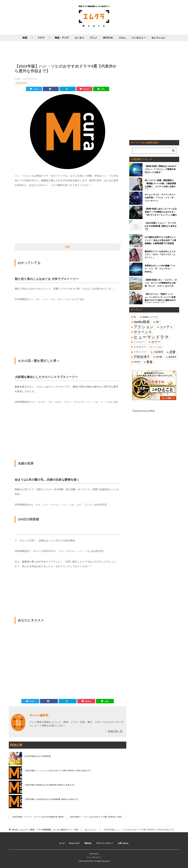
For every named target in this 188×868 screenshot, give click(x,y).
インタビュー (139, 38)
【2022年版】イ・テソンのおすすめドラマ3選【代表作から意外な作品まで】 (98, 817)
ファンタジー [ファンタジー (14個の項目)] (139, 342)
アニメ (94, 38)
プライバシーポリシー (105, 843)
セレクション (158, 38)
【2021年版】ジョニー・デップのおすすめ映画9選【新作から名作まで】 (161, 226)
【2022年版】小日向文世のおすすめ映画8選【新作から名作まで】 (51, 799)
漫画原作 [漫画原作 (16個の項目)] (172, 357)
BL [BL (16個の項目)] (135, 317)
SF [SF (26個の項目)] (158, 322)
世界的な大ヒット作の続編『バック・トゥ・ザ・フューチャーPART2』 (160, 269)
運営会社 (88, 843)
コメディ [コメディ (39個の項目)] (166, 327)
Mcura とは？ (75, 843)
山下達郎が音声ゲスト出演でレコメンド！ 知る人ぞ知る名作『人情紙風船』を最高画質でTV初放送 (160, 240)
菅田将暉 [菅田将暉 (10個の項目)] (137, 362)
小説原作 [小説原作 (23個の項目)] (158, 352)
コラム (122, 38)
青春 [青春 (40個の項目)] (150, 362)
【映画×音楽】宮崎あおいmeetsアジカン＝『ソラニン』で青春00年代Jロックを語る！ (161, 169)
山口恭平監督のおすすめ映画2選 (38, 756)
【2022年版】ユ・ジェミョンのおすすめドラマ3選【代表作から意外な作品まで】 (58, 771)
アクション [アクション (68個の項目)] (144, 327)
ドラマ (41, 38)
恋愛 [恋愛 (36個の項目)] (172, 352)
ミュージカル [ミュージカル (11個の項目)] (157, 347)
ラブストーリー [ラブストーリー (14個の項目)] (140, 352)
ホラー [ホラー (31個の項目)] (156, 342)
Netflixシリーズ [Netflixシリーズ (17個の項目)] (150, 317)
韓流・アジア (62, 38)
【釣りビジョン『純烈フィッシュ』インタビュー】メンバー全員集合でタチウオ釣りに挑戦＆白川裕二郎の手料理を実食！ (160, 298)
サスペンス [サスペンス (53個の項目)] (143, 332)
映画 (25, 38)
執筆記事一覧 (115, 731)
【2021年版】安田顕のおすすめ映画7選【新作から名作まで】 (50, 785)
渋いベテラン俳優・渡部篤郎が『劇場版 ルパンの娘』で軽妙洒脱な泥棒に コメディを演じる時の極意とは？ (160, 184)
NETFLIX (108, 38)
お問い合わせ (123, 843)
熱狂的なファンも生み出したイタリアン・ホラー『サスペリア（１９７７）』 (160, 254)
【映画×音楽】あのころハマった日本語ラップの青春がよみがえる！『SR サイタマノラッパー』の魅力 (161, 212)
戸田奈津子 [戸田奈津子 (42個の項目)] (142, 357)
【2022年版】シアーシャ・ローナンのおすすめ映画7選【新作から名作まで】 (40, 817)
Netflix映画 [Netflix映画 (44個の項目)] (142, 322)
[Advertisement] (68, 52)
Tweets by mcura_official (143, 411)
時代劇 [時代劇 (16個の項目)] (159, 357)
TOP (45, 830)
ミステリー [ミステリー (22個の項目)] (140, 347)
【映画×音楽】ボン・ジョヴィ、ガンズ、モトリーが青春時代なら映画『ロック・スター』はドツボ (161, 283)
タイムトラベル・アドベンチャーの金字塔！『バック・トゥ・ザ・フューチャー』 (160, 198)
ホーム (62, 843)
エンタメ (79, 38)
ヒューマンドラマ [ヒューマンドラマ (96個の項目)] (151, 337)
